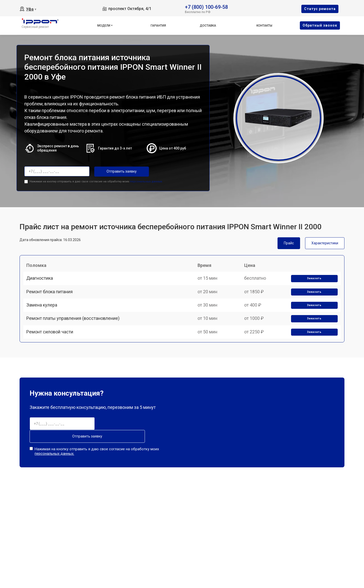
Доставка (208, 26)
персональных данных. (146, 180)
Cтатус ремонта (320, 9)
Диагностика (42, 283)
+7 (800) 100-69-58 (206, 7)
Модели (104, 26)
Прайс (289, 242)
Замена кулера (44, 318)
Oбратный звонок (320, 25)
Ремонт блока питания (52, 300)
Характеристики (325, 242)
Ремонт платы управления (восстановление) (75, 335)
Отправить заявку (114, 171)
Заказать (313, 283)
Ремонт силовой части (52, 353)
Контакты (264, 26)
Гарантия (158, 26)
